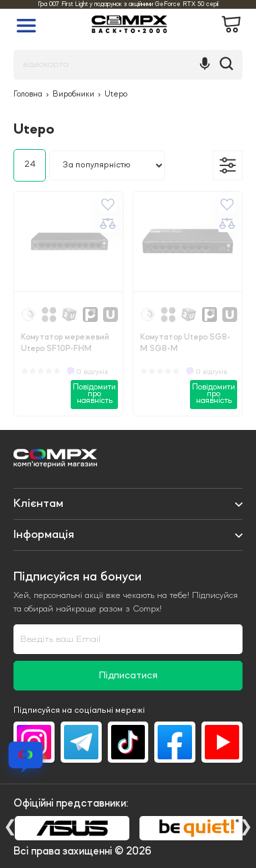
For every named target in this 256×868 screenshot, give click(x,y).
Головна (28, 94)
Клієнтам (38, 504)
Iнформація (44, 535)
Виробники (73, 94)
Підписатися (128, 676)
